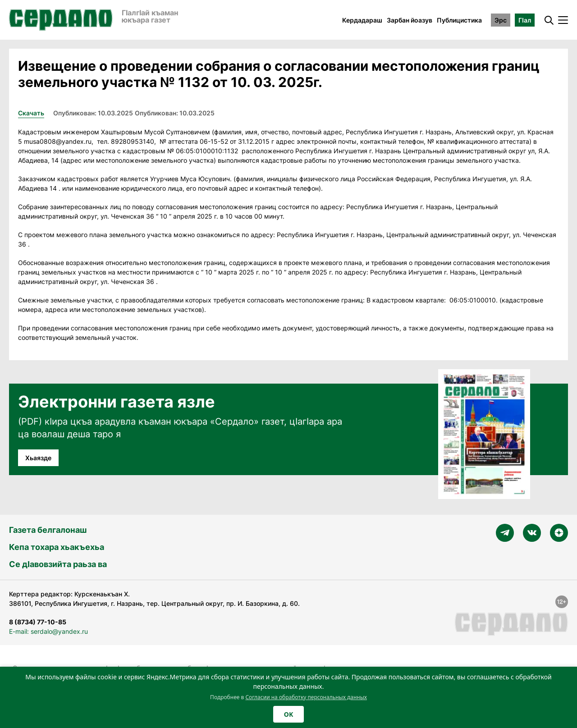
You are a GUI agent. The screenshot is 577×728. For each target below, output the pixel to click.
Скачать (31, 113)
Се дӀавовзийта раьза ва (58, 564)
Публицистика (459, 20)
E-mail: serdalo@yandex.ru (48, 631)
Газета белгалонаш (48, 530)
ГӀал (525, 20)
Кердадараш (362, 20)
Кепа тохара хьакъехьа (57, 547)
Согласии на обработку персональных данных (306, 697)
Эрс (501, 20)
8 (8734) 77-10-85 (38, 622)
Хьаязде (38, 458)
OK (288, 714)
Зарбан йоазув (410, 20)
